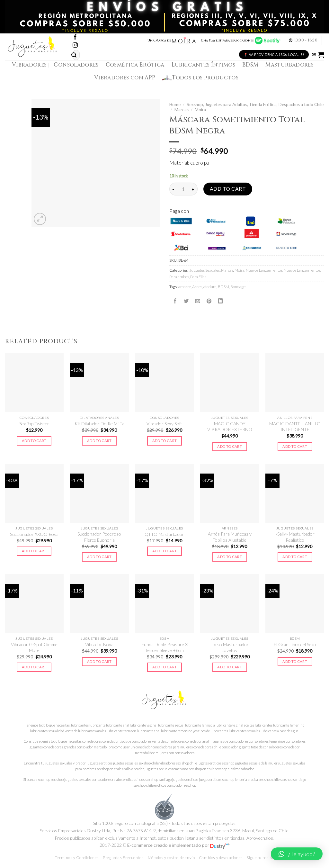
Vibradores (29, 65)
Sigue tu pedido (260, 858)
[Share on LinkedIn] (220, 301)
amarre (185, 287)
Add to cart (228, 189)
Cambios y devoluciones (221, 858)
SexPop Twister (34, 424)
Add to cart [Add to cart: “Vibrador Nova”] (99, 661)
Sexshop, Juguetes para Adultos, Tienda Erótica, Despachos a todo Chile (255, 104)
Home (175, 104)
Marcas (182, 110)
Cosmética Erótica (135, 65)
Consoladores (76, 65)
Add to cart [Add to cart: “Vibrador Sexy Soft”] (165, 441)
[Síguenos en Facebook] (75, 37)
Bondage (238, 287)
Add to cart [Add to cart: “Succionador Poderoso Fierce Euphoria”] (99, 557)
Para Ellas (198, 277)
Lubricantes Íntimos (204, 65)
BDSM (250, 65)
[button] (297, 854)
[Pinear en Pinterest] (209, 301)
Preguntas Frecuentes (123, 858)
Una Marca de (172, 41)
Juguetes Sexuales (205, 270)
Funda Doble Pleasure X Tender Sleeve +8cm (164, 647)
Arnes (197, 287)
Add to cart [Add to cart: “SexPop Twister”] (34, 441)
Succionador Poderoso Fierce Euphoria (99, 537)
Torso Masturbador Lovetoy (230, 647)
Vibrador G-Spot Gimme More (34, 647)
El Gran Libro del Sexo (295, 644)
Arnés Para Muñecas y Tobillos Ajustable (230, 537)
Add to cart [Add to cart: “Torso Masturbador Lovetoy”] (230, 667)
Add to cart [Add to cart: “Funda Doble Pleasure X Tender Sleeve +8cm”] (165, 667)
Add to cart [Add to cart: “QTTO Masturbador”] (165, 551)
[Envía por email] (198, 301)
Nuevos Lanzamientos (264, 270)
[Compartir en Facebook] (175, 301)
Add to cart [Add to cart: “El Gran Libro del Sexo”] (295, 661)
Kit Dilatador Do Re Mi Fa (99, 424)
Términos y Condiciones (77, 858)
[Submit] (74, 55)
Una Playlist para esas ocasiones (241, 41)
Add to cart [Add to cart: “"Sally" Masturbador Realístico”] (295, 557)
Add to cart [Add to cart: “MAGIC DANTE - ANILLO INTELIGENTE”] (295, 446)
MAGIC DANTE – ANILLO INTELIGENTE (295, 426)
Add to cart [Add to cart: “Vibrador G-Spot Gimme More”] (34, 667)
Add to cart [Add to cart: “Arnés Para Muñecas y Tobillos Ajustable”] (230, 557)
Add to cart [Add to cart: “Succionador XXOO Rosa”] (34, 551)
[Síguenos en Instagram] (75, 45)
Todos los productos (200, 78)
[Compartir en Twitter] (186, 301)
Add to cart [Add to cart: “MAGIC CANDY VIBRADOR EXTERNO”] (230, 446)
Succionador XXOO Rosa (34, 534)
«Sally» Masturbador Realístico (295, 537)
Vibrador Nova (99, 644)
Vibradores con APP (125, 78)
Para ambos (179, 277)
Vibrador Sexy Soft (164, 424)
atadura (210, 287)
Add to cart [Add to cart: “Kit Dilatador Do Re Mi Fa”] (99, 441)
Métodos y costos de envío (171, 858)
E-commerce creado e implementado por (178, 845)
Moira (200, 110)
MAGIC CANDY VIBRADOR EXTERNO (230, 426)
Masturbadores (289, 65)
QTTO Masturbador (164, 534)
